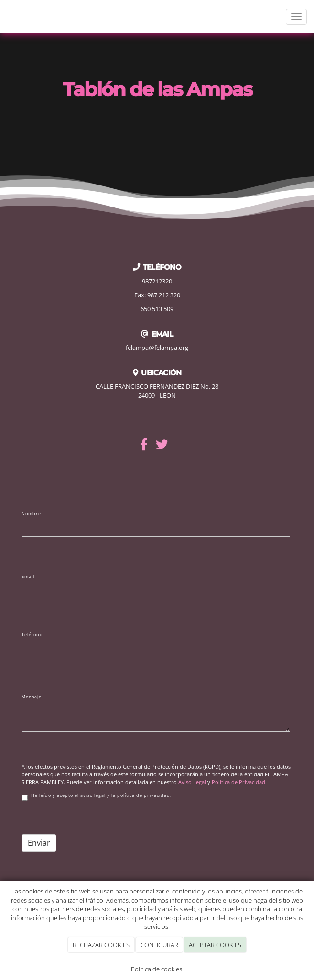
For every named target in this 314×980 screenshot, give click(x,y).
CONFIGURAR (159, 945)
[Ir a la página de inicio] (5, 17)
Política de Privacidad (238, 782)
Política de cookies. (157, 969)
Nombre (31, 514)
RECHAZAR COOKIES (101, 945)
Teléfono (32, 635)
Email (28, 577)
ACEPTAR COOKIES (215, 945)
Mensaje (32, 697)
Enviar (39, 843)
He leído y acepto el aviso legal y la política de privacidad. (97, 797)
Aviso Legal (192, 782)
